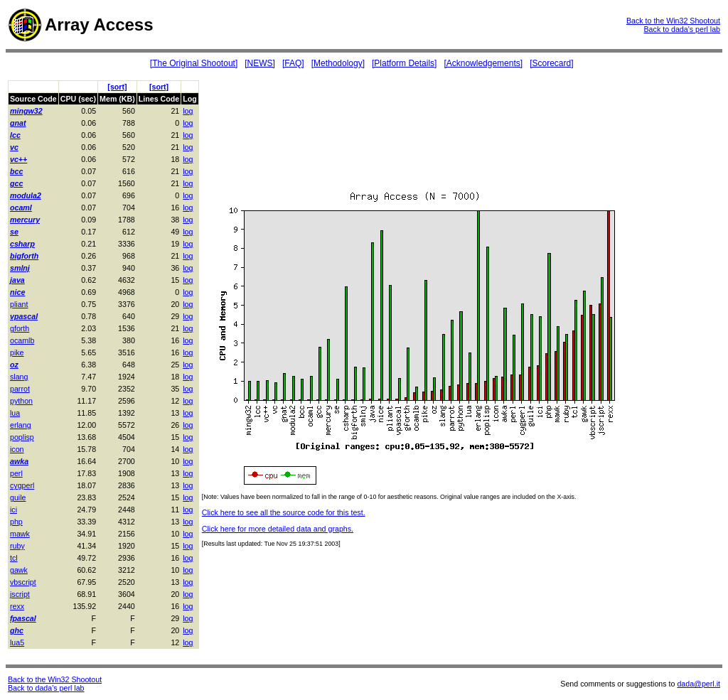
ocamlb (22, 340)
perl (16, 473)
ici (14, 510)
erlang (21, 425)
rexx (17, 606)
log (188, 111)
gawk (19, 570)
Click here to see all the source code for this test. (284, 512)
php (16, 522)
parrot (20, 389)
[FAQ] (293, 63)
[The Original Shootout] (194, 63)
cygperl (22, 485)
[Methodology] (338, 63)
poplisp (22, 437)
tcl (14, 558)
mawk (20, 534)
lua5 (17, 642)
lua (15, 413)
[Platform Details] (404, 63)
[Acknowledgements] (483, 63)
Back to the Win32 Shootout (673, 21)
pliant (19, 304)
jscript (20, 594)
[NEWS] (260, 63)
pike (17, 352)
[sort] (117, 87)
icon (17, 449)
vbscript (23, 582)
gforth (20, 328)
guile (18, 497)
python (21, 401)
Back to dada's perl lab (682, 29)
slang (19, 377)
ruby (17, 546)
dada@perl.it (698, 684)
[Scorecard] (551, 63)
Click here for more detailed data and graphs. (278, 529)
